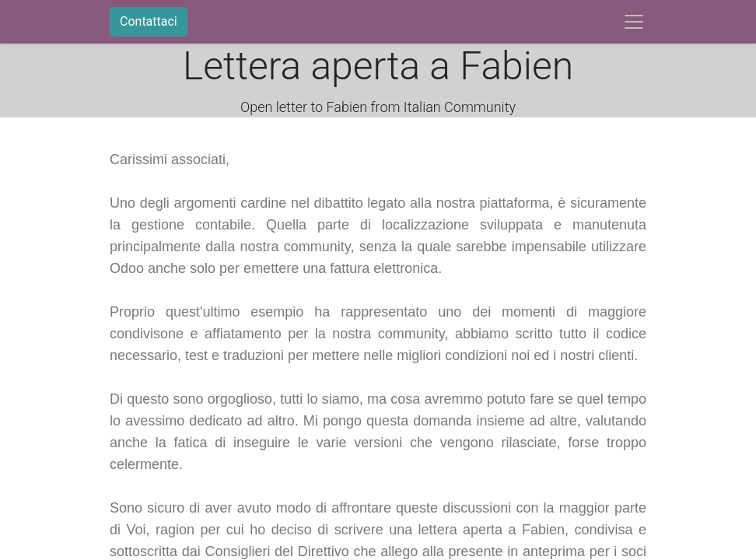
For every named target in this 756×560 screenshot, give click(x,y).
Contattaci (149, 21)
